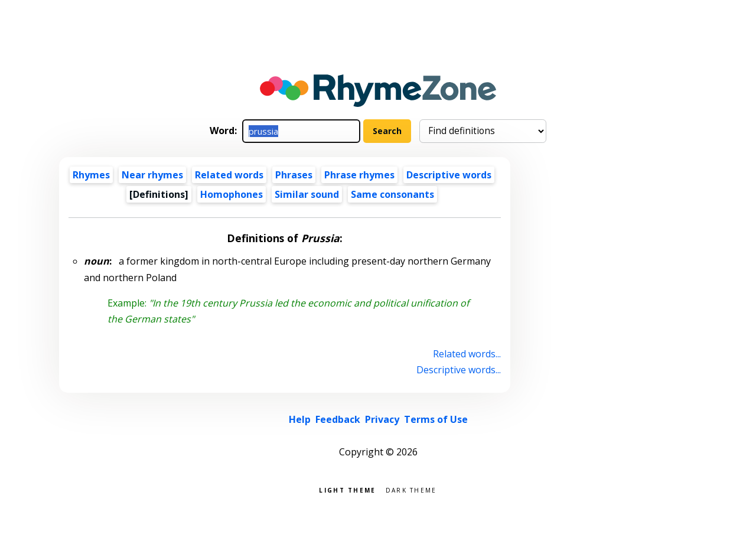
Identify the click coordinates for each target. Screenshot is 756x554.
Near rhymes (152, 175)
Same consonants (392, 194)
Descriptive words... (459, 370)
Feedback (338, 419)
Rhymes (91, 175)
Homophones (232, 194)
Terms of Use (436, 419)
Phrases (294, 175)
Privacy (382, 419)
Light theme (347, 489)
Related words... (467, 354)
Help (300, 419)
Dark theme (411, 489)
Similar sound (307, 194)
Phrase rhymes (359, 175)
